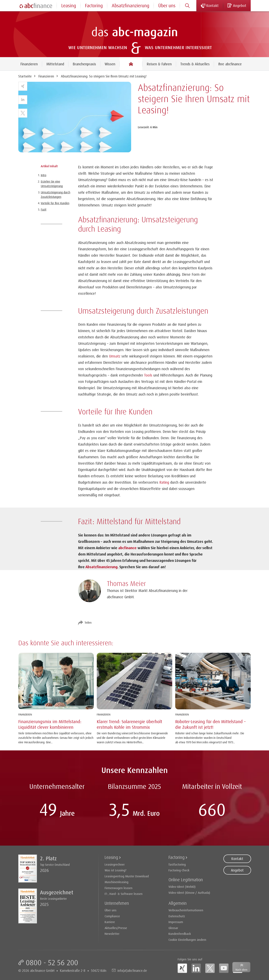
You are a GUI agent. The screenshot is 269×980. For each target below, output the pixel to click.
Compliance (112, 916)
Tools (148, 375)
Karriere (110, 922)
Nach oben (241, 970)
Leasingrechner (115, 864)
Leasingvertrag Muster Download (127, 876)
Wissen (110, 64)
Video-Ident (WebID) (182, 887)
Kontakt (237, 859)
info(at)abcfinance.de (132, 970)
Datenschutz (177, 916)
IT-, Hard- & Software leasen (124, 894)
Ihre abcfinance (230, 64)
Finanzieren (29, 64)
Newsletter (112, 934)
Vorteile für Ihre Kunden (55, 203)
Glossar (173, 928)
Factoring (94, 6)
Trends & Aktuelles (195, 64)
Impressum (176, 922)
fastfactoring (177, 864)
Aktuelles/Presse (116, 928)
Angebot (237, 870)
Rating (164, 482)
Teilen (88, 623)
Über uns (167, 6)
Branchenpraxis (84, 64)
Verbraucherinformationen (186, 910)
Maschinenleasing (116, 882)
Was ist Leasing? (116, 870)
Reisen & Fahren (159, 64)
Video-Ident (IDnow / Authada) (189, 893)
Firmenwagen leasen (119, 888)
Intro (44, 175)
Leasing (69, 6)
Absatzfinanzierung (130, 6)
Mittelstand (55, 64)
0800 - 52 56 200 (52, 962)
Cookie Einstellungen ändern (187, 940)
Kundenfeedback (180, 934)
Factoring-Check (179, 870)
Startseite (25, 76)
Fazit (44, 209)
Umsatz (115, 356)
